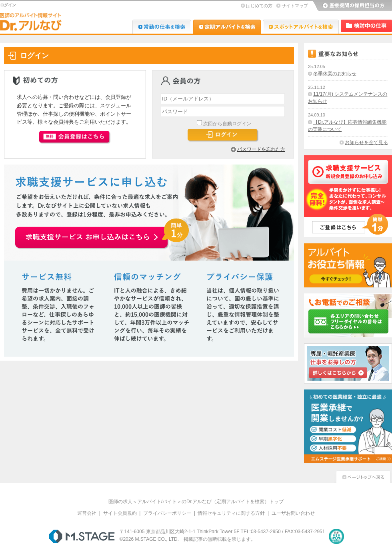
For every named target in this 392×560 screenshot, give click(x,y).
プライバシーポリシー (167, 513)
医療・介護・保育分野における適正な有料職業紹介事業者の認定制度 (336, 536)
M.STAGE (82, 536)
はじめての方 (259, 6)
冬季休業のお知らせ (335, 74)
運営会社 (87, 513)
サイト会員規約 (120, 513)
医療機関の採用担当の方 (352, 6)
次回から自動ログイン (227, 124)
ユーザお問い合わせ (293, 513)
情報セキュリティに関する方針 (231, 513)
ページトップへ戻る (363, 476)
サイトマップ (295, 6)
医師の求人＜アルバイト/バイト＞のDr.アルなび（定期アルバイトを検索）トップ (196, 502)
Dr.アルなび (227, 27)
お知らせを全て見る (366, 143)
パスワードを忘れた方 (261, 149)
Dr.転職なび (162, 27)
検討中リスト (366, 26)
